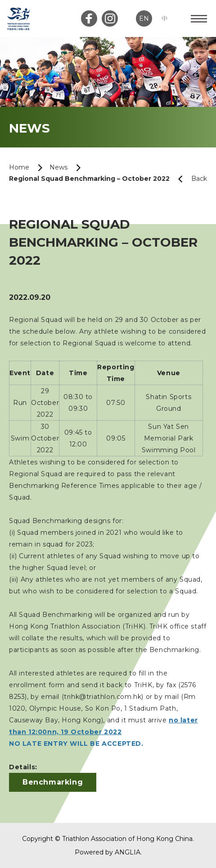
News (58, 167)
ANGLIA (128, 852)
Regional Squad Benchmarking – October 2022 (89, 179)
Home (19, 167)
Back (189, 179)
